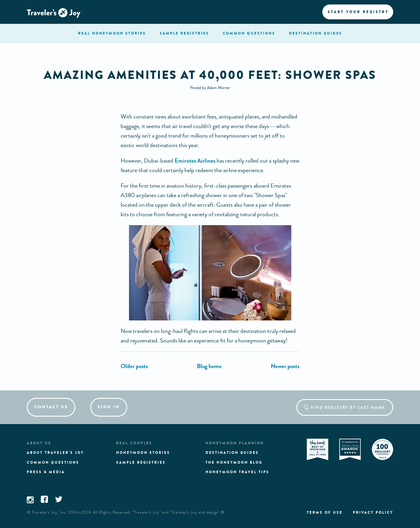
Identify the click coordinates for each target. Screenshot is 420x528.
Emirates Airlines (195, 161)
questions (249, 33)
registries (184, 33)
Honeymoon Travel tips (237, 472)
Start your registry (358, 12)
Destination (316, 33)
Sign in (109, 407)
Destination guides (232, 453)
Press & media (46, 472)
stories (112, 33)
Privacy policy (373, 513)
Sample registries (141, 462)
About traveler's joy (55, 453)
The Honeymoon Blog (234, 462)
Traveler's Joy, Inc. (49, 513)
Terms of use (325, 513)
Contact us (51, 407)
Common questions (53, 462)
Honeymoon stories (143, 453)
